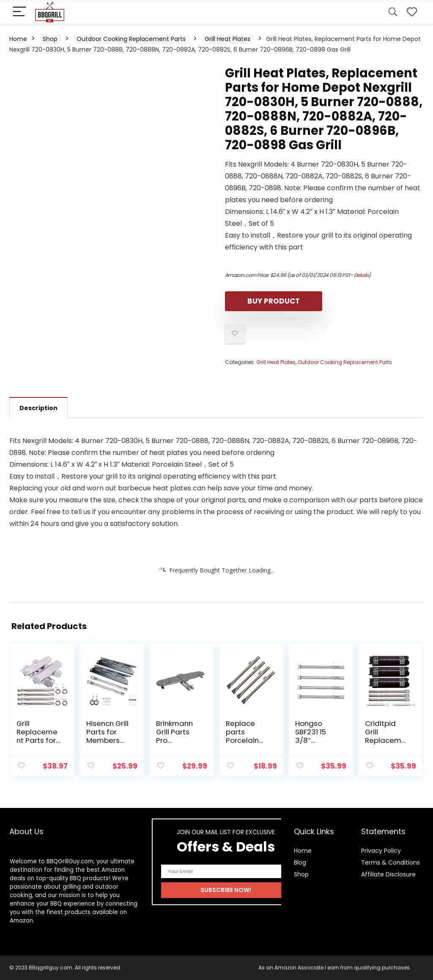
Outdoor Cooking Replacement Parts (131, 39)
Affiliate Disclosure (388, 874)
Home (18, 39)
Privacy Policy (381, 851)
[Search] (393, 12)
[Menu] (19, 12)
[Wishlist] (412, 12)
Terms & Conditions (391, 862)
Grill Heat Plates (227, 39)
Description (38, 408)
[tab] (38, 408)
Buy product (274, 301)
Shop (50, 39)
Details (362, 275)
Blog (300, 862)
